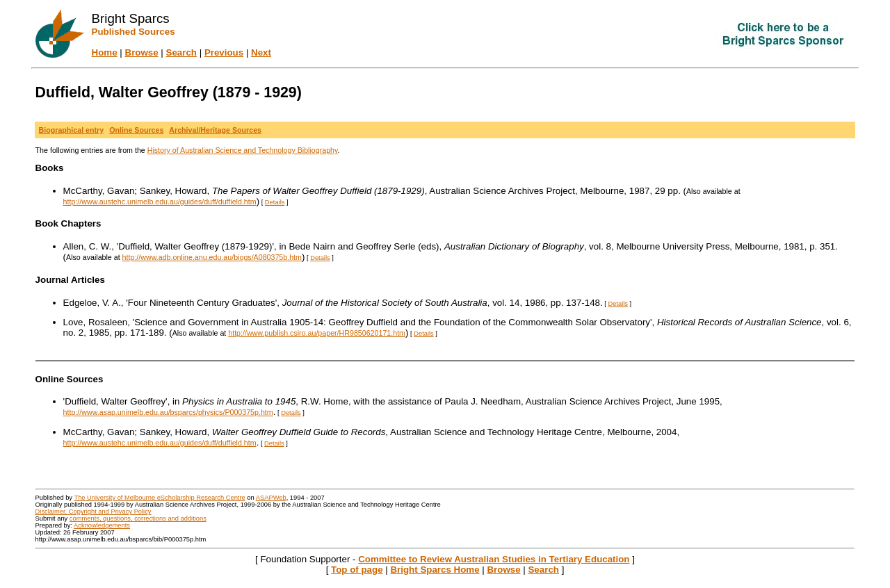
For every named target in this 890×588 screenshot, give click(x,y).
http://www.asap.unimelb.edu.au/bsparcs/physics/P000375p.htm (168, 412)
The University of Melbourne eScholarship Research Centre (159, 498)
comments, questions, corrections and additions (138, 518)
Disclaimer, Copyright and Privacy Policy (94, 512)
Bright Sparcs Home (435, 570)
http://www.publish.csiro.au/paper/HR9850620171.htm (317, 333)
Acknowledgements (102, 525)
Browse (142, 52)
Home (105, 52)
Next (261, 52)
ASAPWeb (271, 498)
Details (275, 202)
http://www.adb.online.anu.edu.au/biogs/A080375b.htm (212, 257)
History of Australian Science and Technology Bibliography (243, 150)
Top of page (357, 570)
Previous (224, 52)
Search (181, 52)
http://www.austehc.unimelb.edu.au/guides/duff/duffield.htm (160, 202)
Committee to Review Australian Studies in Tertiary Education (494, 559)
